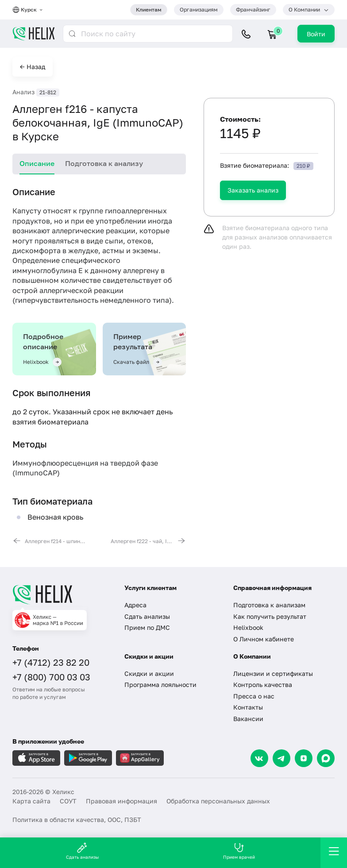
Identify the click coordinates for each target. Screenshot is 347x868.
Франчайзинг (253, 10)
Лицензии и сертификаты (273, 673)
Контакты (248, 707)
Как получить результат (270, 616)
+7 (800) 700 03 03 (51, 677)
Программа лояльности (160, 685)
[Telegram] (281, 758)
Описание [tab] (37, 163)
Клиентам (149, 10)
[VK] (259, 758)
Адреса (135, 605)
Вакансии (248, 719)
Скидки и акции (149, 673)
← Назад (33, 67)
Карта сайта (31, 801)
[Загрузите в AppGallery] (140, 758)
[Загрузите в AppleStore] (36, 758)
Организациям (199, 10)
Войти (316, 34)
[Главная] (62, 594)
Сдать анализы (147, 616)
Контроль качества (263, 685)
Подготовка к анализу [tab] (104, 163)
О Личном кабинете (264, 639)
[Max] (326, 758)
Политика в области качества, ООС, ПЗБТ (77, 820)
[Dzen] (304, 758)
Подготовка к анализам (269, 605)
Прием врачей (239, 851)
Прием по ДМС (147, 627)
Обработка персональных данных (218, 801)
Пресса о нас (254, 696)
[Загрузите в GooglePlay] (88, 758)
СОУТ (68, 801)
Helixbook (248, 627)
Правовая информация (121, 801)
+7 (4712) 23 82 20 (51, 662)
